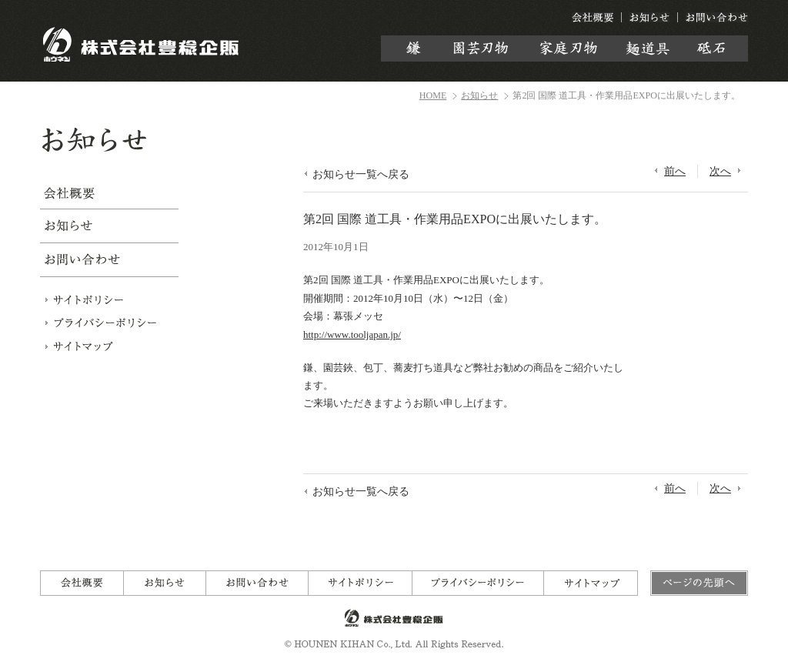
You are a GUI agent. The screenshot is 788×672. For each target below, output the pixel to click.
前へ (675, 171)
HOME (433, 95)
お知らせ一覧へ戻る (361, 174)
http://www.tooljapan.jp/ (352, 334)
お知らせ (479, 95)
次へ (720, 171)
